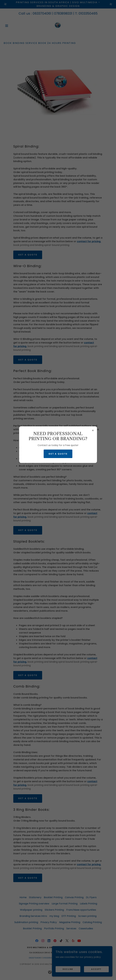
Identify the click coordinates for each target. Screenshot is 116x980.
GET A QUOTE (58, 454)
